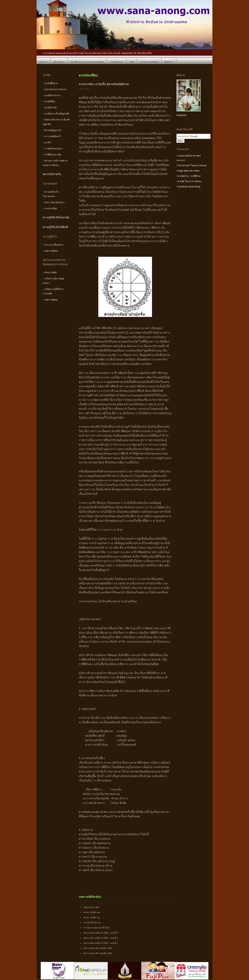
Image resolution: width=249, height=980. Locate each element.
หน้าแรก (43, 62)
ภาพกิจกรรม (117, 62)
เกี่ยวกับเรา (59, 62)
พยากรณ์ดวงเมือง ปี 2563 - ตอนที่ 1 (101, 943)
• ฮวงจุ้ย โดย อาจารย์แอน (189, 181)
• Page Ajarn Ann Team (188, 171)
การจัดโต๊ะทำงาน (92, 923)
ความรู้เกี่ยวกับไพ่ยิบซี (55, 227)
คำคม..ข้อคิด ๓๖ (92, 917)
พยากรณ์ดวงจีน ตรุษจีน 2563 (98, 948)
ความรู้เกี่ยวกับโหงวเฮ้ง (56, 217)
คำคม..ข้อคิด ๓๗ (92, 912)
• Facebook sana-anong (188, 187)
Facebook (181, 115)
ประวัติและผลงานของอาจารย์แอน (87, 62)
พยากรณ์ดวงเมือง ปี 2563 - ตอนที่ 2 (101, 938)
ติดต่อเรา (169, 62)
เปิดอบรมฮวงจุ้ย (91, 907)
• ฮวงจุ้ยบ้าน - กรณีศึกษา (189, 176)
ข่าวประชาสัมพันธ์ (149, 62)
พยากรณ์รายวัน (52, 174)
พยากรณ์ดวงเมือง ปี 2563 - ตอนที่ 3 (101, 933)
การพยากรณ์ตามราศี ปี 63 (96, 928)
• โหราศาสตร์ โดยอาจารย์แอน (192, 165)
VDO (132, 62)
